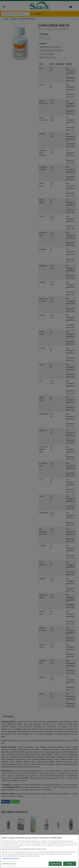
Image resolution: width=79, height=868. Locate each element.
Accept (70, 864)
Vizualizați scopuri (9, 864)
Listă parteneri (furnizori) (10, 859)
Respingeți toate (55, 864)
